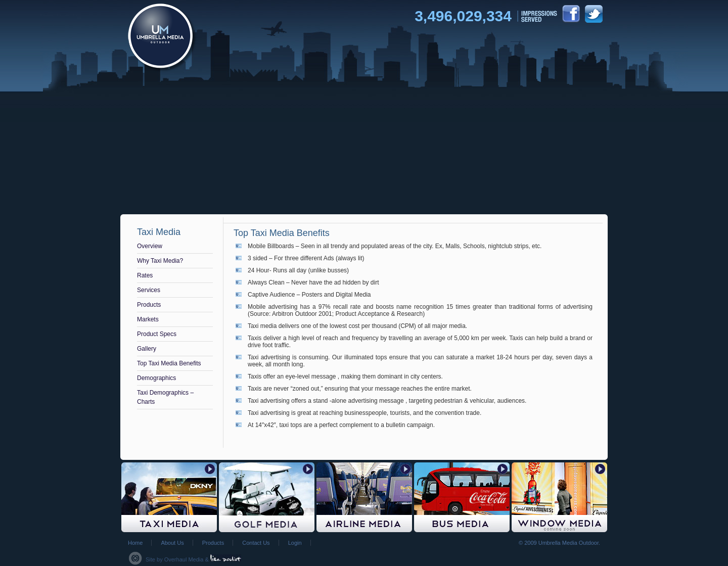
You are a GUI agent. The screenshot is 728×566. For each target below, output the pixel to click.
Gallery (147, 349)
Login (295, 543)
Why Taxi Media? (160, 261)
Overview (150, 246)
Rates (145, 275)
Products (149, 305)
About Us (172, 543)
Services (149, 290)
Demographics (156, 378)
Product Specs (157, 334)
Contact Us (256, 543)
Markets (148, 319)
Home (135, 543)
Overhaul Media (184, 559)
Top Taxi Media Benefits (169, 363)
